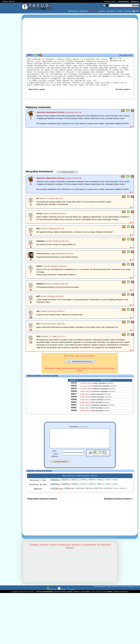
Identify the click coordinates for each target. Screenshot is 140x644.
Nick (54, 461)
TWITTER (62, 600)
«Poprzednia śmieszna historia (42, 509)
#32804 (123, 499)
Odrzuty (93, 11)
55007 (74, 413)
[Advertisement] (10, 322)
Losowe (102, 11)
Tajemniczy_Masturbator (46, 119)
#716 (116, 499)
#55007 (66, 491)
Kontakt (128, 11)
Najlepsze (84, 11)
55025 (74, 394)
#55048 (84, 490)
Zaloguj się (135, 1)
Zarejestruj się (123, 1)
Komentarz (78, 433)
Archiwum (111, 11)
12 (118, 61)
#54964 (115, 495)
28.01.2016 (123, 55)
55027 (74, 403)
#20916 (80, 499)
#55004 (92, 490)
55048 (74, 400)
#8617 (98, 499)
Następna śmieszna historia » (118, 509)
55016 (74, 397)
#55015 (75, 490)
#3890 (69, 499)
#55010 (100, 490)
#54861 (108, 495)
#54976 (108, 490)
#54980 (75, 495)
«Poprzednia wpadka (36, 96)
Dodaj (120, 11)
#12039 (57, 499)
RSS (136, 11)
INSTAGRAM (52, 600)
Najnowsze (73, 11)
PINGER (71, 600)
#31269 (107, 499)
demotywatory (48, 602)
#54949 (55, 491)
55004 (74, 410)
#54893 (55, 495)
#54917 (84, 495)
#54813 (92, 495)
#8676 (89, 499)
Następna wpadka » (124, 96)
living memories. (43, 260)
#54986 (115, 491)
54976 (74, 390)
